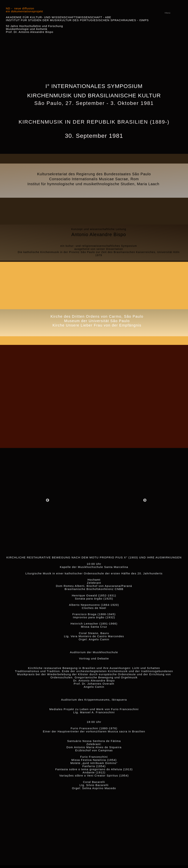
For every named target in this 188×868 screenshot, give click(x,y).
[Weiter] (145, 500)
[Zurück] (48, 500)
